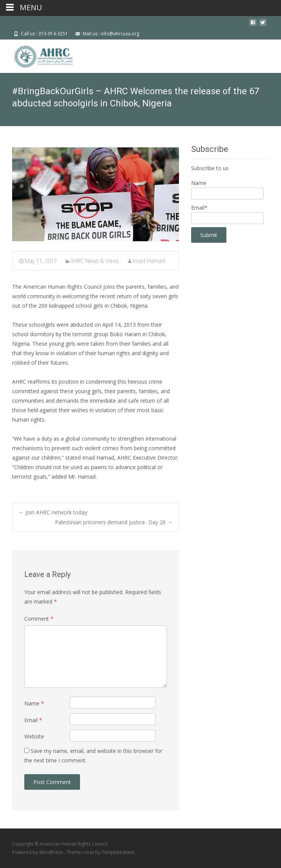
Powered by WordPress (38, 852)
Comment (39, 619)
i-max (89, 852)
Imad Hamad (149, 261)
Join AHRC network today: (53, 512)
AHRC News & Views (95, 261)
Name (34, 703)
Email (33, 720)
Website (34, 736)
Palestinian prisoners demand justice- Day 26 (114, 522)
